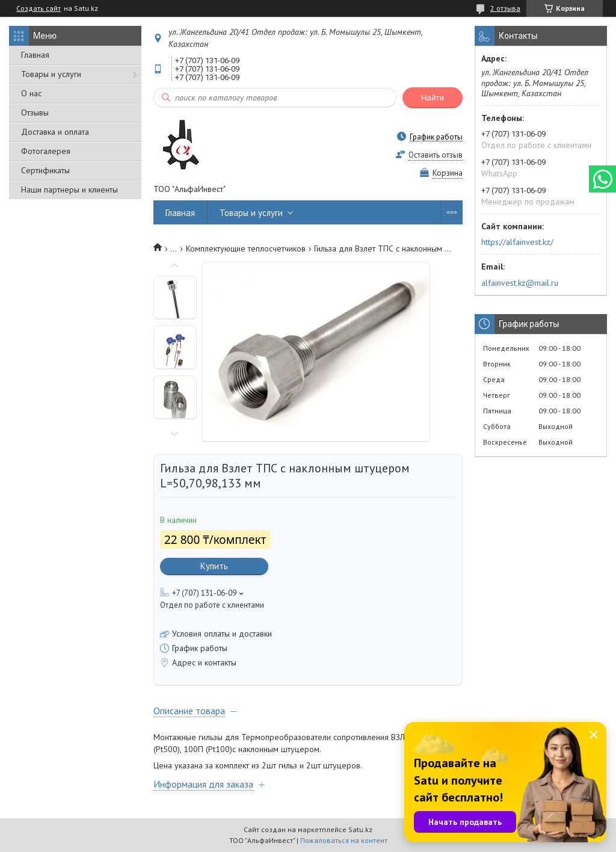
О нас (31, 93)
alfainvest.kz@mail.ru (520, 283)
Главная (35, 55)
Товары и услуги (51, 74)
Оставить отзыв (436, 155)
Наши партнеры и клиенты (69, 190)
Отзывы (35, 113)
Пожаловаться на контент (344, 840)
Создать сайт (38, 8)
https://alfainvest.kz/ (517, 242)
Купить (214, 566)
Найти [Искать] (433, 98)
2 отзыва (505, 8)
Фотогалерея (46, 151)
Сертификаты (45, 170)
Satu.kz (360, 829)
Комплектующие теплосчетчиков (246, 248)
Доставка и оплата (55, 132)
